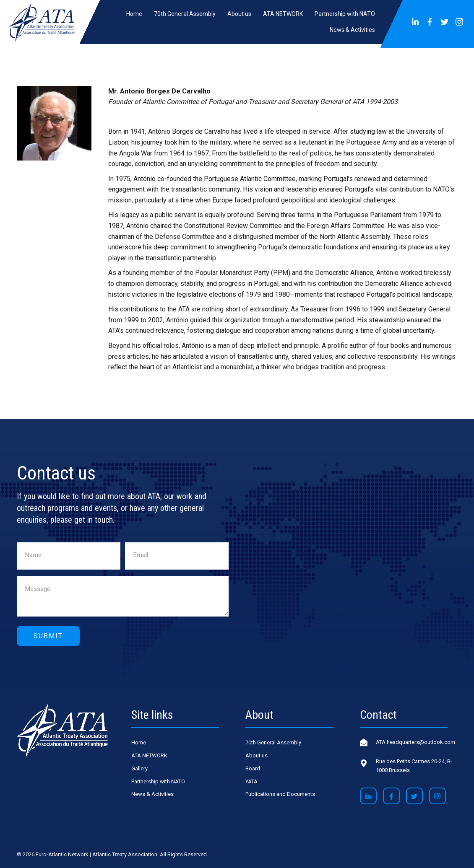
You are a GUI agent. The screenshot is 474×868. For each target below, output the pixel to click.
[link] (134, 14)
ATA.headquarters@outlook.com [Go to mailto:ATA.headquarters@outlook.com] (415, 742)
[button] (415, 22)
